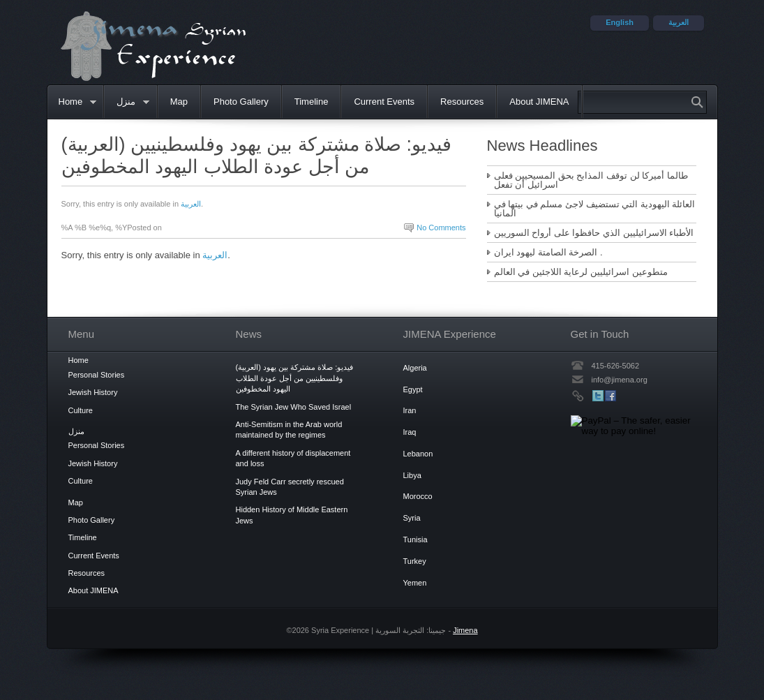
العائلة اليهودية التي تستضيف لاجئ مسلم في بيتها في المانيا (595, 209)
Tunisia (415, 539)
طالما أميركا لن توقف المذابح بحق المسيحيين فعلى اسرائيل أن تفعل (591, 180)
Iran (410, 410)
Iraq (410, 432)
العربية (191, 204)
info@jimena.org (620, 380)
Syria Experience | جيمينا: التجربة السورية (153, 46)
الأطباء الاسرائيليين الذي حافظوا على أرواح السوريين (594, 233)
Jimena (465, 630)
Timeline (312, 102)
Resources (462, 102)
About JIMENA (539, 102)
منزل (127, 102)
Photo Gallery (241, 102)
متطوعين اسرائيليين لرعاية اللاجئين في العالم (581, 272)
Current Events (384, 102)
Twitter (598, 396)
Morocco (418, 496)
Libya (412, 475)
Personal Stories (97, 375)
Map (179, 102)
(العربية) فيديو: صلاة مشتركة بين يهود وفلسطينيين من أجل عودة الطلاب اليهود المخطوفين (295, 378)
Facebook (611, 396)
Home (72, 102)
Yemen (415, 583)
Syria (412, 518)
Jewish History (93, 392)
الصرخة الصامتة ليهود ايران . (548, 252)
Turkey (415, 561)
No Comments (441, 228)
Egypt (413, 389)
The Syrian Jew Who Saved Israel (294, 407)
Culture (81, 410)
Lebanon (418, 454)
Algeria (415, 368)
